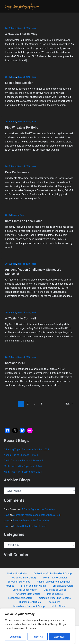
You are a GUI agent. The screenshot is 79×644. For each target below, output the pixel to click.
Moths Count (59, 606)
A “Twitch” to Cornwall (21, 318)
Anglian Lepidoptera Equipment (54, 582)
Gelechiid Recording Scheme (55, 598)
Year (34, 28)
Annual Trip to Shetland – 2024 (21, 455)
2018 (8, 28)
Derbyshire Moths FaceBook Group (53, 574)
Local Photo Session (19, 83)
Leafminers (54, 602)
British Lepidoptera (63, 586)
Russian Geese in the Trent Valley (31, 521)
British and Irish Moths (33, 586)
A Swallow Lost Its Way (21, 34)
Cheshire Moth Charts (28, 594)
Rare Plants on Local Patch (24, 221)
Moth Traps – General (55, 578)
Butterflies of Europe (55, 590)
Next (69, 404)
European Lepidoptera (20, 598)
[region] (37, 626)
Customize (15, 637)
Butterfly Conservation (25, 590)
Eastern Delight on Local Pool (29, 526)
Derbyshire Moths (17, 574)
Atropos (10, 586)
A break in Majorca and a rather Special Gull (37, 515)
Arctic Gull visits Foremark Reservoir (24, 461)
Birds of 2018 (24, 28)
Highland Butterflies (30, 602)
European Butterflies (19, 582)
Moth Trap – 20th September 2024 (23, 466)
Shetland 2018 (15, 363)
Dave (6, 515)
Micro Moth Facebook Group (29, 606)
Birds (14, 28)
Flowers (15, 215)
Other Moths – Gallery (24, 578)
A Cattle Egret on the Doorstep (38, 509)
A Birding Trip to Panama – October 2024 (26, 450)
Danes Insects (55, 594)
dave (6, 521)
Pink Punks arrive (17, 172)
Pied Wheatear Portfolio (22, 127)
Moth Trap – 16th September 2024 (23, 472)
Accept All (60, 637)
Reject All (38, 637)
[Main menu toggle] (72, 6)
